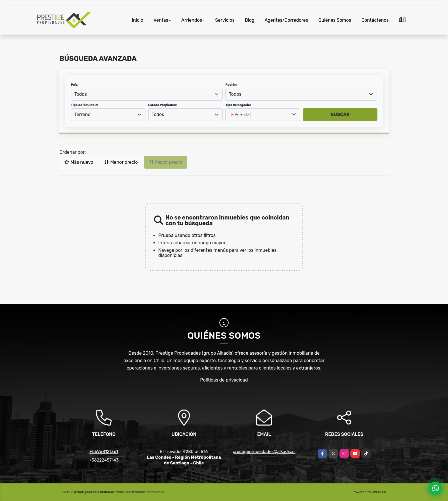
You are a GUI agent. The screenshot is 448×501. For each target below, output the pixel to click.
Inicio (138, 20)
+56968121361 (104, 452)
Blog (250, 20)
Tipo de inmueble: (84, 105)
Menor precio (121, 162)
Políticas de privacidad (224, 380)
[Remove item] (233, 115)
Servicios (225, 20)
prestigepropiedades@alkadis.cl (264, 452)
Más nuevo (79, 162)
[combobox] (147, 94)
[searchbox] (231, 124)
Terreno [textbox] (82, 114)
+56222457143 (104, 460)
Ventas (161, 20)
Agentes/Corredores (286, 20)
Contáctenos (375, 20)
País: (75, 85)
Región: (231, 85)
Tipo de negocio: (238, 105)
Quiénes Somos (335, 20)
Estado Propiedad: (163, 105)
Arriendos (192, 20)
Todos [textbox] (81, 94)
